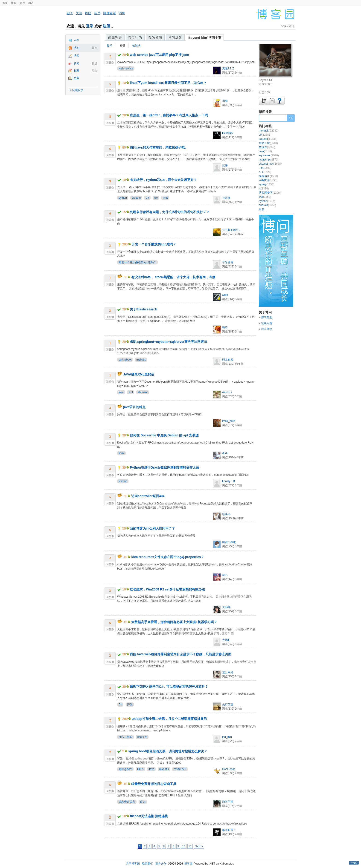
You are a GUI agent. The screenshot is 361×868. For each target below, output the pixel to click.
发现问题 (267, 323)
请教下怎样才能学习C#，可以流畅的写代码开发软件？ (169, 687)
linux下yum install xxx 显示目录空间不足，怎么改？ (168, 83)
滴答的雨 (228, 802)
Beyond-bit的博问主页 (205, 38)
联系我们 (148, 864)
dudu (225, 453)
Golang (136, 198)
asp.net (268, 139)
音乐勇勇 (228, 262)
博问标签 (175, 38)
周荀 (225, 101)
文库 (76, 78)
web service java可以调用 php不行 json (159, 55)
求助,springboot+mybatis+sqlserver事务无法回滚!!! (168, 342)
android (267, 205)
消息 (122, 13)
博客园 (188, 864)
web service (126, 69)
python (123, 198)
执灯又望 (228, 705)
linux (121, 453)
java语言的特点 (134, 407)
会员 (22, 3)
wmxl (225, 295)
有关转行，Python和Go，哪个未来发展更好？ (163, 180)
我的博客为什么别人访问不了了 (152, 528)
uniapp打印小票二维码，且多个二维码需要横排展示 (169, 719)
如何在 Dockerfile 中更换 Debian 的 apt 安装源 (164, 435)
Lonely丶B (229, 481)
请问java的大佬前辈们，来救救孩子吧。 (159, 147)
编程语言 (268, 176)
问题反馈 (78, 90)
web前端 (268, 180)
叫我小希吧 (229, 542)
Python (123, 481)
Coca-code (229, 769)
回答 (122, 46)
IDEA (140, 769)
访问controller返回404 (148, 496)
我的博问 (155, 38)
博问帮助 (267, 318)
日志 (143, 802)
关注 (79, 13)
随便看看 (110, 13)
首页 (5, 3)
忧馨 (225, 166)
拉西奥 (226, 198)
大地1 (226, 640)
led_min (227, 737)
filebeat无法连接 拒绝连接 (149, 816)
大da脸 (226, 607)
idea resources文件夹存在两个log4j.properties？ (168, 557)
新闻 (14, 3)
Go (156, 198)
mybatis (141, 360)
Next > (199, 846)
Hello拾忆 (228, 133)
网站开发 (268, 143)
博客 (76, 56)
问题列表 (115, 38)
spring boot (125, 769)
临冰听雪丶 (229, 830)
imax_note (229, 421)
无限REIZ (228, 69)
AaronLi (227, 392)
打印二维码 (125, 737)
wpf (265, 197)
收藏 (76, 71)
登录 (90, 26)
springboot (125, 360)
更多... (263, 209)
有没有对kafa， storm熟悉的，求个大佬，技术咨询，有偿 (173, 277)
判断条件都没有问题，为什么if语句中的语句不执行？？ (170, 212)
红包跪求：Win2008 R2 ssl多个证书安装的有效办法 (167, 589)
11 (190, 846)
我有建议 (267, 329)
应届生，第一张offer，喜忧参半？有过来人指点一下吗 (169, 115)
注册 (106, 26)
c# (265, 135)
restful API (180, 769)
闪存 (76, 40)
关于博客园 (133, 864)
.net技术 (269, 131)
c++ (265, 172)
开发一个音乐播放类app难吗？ (154, 244)
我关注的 (135, 38)
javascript (269, 160)
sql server (269, 155)
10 (184, 846)
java (121, 392)
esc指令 (142, 737)
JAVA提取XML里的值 (139, 374)
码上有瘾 (228, 360)
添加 (95, 71)
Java (151, 769)
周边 (31, 3)
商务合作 (161, 864)
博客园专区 (270, 193)
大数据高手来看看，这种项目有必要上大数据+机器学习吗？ (174, 622)
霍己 (225, 575)
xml (131, 392)
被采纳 (136, 46)
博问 (76, 48)
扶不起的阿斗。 (232, 230)
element (143, 392)
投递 (95, 63)
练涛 (225, 327)
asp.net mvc (270, 164)
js (264, 189)
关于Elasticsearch (143, 309)
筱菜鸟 (226, 514)
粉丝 (88, 13)
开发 (130, 705)
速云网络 (228, 672)
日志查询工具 (127, 802)
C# (147, 198)
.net (265, 168)
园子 (70, 13)
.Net (165, 198)
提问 (95, 48)
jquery (266, 184)
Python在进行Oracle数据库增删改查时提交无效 (164, 467)
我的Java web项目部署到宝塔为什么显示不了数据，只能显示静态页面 (180, 654)
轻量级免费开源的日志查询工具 (154, 784)
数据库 (267, 147)
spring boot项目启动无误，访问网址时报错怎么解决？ (168, 751)
